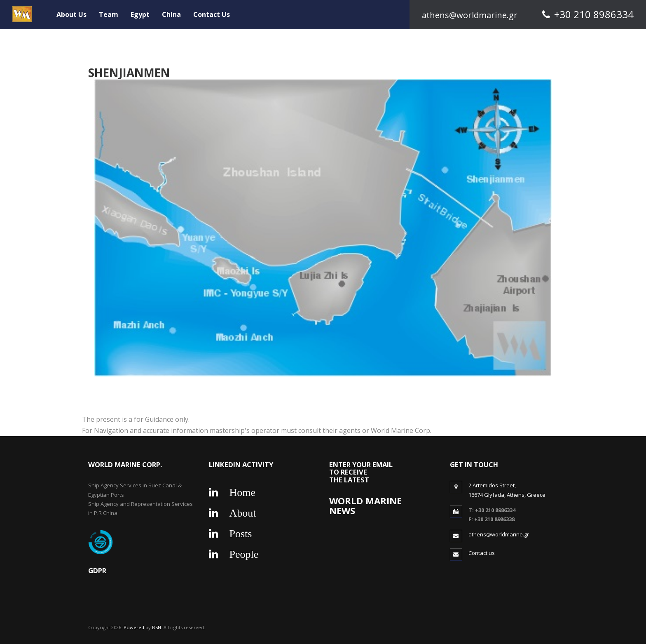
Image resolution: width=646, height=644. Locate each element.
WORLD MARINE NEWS (365, 506)
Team (109, 14)
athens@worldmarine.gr (499, 534)
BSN (157, 627)
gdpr (97, 570)
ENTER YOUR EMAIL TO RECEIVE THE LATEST (361, 472)
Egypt (140, 14)
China (171, 14)
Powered (135, 627)
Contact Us (212, 14)
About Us (71, 14)
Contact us (482, 553)
